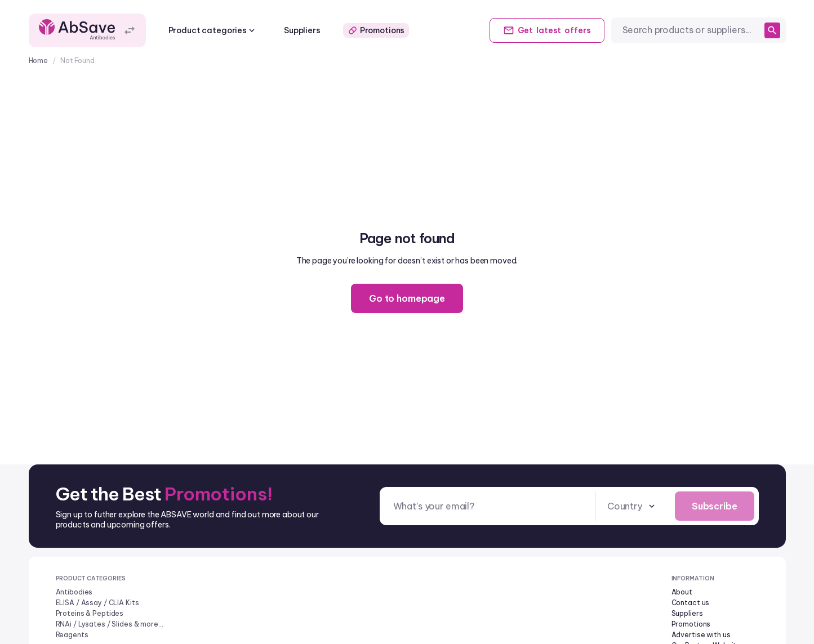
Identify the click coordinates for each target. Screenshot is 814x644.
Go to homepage (407, 298)
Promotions (376, 30)
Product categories (213, 30)
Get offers (547, 30)
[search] (772, 30)
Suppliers (302, 30)
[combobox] (691, 30)
